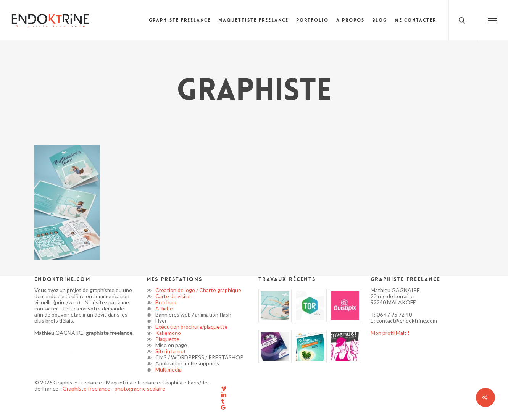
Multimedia (168, 369)
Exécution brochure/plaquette (191, 327)
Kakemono (168, 333)
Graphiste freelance (87, 388)
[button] (493, 20)
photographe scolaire (140, 388)
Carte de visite (172, 296)
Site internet (170, 351)
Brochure (166, 302)
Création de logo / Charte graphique (198, 290)
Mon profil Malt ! (390, 333)
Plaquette (167, 339)
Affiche (164, 308)
